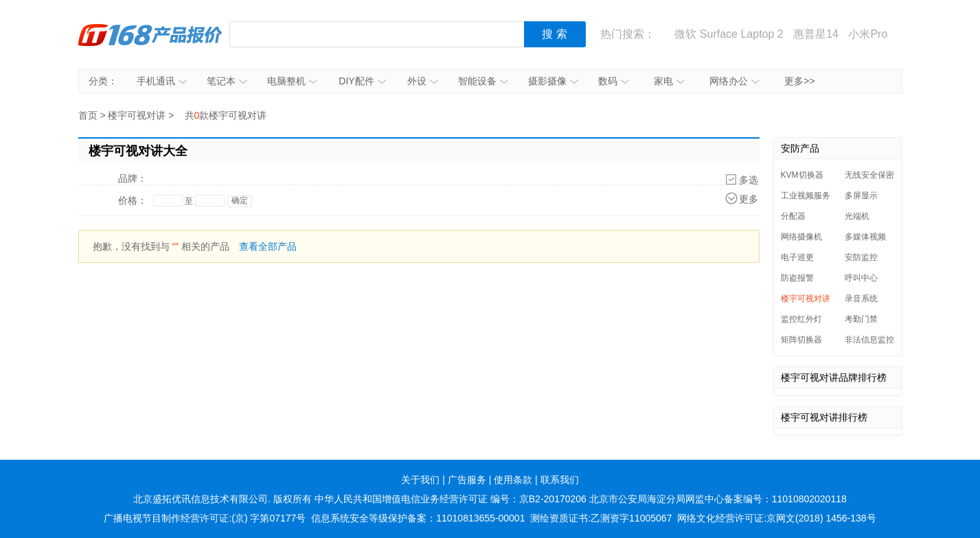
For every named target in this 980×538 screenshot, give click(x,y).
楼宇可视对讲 (137, 115)
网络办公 (734, 81)
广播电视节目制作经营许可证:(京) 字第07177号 (205, 518)
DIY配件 (362, 81)
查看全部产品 (268, 246)
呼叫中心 (861, 278)
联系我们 (560, 480)
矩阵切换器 (801, 340)
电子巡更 (797, 257)
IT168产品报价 (150, 34)
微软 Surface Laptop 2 (729, 34)
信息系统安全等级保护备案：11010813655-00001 (418, 518)
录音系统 (861, 299)
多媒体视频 (865, 237)
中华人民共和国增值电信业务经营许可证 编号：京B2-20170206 (451, 499)
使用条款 (513, 480)
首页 (88, 115)
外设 (423, 81)
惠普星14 (816, 34)
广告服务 (467, 480)
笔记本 (227, 81)
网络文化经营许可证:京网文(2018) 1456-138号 (776, 518)
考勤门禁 (861, 319)
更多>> (799, 81)
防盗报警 (797, 278)
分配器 (793, 216)
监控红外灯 (801, 319)
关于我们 (420, 480)
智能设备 (483, 81)
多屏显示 (861, 196)
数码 (614, 81)
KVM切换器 (802, 175)
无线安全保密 (869, 175)
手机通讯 (162, 81)
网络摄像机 (801, 237)
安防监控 (861, 257)
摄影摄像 (553, 81)
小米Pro (868, 34)
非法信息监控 (869, 340)
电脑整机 (292, 81)
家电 (669, 81)
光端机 (857, 216)
